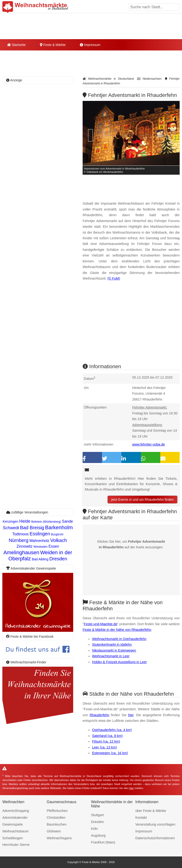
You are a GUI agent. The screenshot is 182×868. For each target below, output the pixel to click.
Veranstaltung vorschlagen (155, 824)
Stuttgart (97, 815)
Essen (54, 546)
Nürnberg (19, 540)
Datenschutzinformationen (155, 838)
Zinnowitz (25, 546)
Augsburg (98, 835)
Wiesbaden (41, 547)
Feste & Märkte (53, 45)
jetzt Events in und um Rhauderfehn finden (142, 500)
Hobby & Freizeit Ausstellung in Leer (119, 662)
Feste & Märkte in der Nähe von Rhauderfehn (117, 630)
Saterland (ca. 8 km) (107, 736)
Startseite (16, 45)
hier (131, 715)
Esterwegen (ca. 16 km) (110, 753)
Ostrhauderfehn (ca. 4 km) (112, 730)
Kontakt (141, 818)
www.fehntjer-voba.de (148, 444)
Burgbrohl (57, 534)
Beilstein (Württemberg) (46, 522)
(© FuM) (114, 278)
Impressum (90, 45)
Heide (25, 521)
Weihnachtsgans (59, 838)
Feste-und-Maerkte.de (101, 624)
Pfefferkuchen (57, 811)
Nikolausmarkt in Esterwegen (114, 650)
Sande (67, 521)
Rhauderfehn (99, 715)
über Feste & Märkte (151, 811)
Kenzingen (10, 521)
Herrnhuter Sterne (16, 845)
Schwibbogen (13, 838)
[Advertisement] (131, 326)
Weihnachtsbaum (15, 831)
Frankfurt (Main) (103, 842)
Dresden (58, 559)
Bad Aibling (40, 559)
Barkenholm (59, 527)
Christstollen (56, 818)
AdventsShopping (16, 811)
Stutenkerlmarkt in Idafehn (112, 645)
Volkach (59, 540)
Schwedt (11, 528)
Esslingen (40, 534)
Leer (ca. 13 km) (104, 747)
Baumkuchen (57, 824)
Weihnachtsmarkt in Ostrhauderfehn (119, 639)
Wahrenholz (39, 541)
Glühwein (54, 831)
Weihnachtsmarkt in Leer (111, 656)
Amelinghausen (21, 552)
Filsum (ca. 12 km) (106, 741)
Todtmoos (20, 534)
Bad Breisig (32, 528)
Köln (95, 829)
